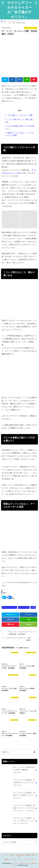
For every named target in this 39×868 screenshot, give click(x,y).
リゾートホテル (24, 607)
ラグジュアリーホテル (10, 607)
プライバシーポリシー (30, 859)
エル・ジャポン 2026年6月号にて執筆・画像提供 (19, 771)
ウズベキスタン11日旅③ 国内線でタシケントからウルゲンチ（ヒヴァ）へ (19, 809)
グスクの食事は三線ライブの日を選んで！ (19, 127)
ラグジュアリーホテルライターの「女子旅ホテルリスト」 (19, 10)
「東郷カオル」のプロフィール (12, 859)
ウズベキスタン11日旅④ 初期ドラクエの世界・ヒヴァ (19, 796)
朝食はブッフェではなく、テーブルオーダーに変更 (19, 134)
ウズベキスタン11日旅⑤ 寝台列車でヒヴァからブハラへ (19, 783)
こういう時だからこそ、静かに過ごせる (19, 121)
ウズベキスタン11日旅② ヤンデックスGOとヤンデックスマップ (19, 822)
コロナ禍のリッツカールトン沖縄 (19, 115)
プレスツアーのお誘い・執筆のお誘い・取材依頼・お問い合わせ (20, 856)
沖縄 (34, 607)
